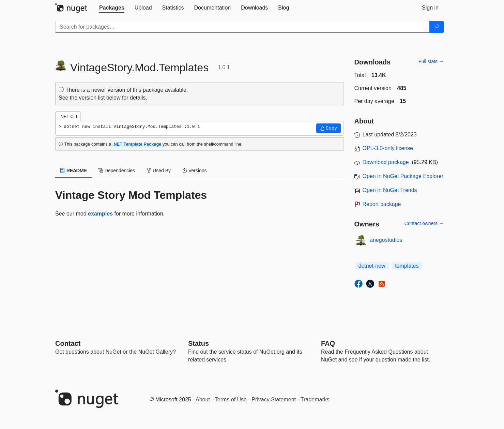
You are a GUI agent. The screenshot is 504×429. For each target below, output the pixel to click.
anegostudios (386, 240)
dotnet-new (372, 266)
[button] (329, 128)
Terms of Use (231, 400)
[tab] (112, 8)
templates (407, 266)
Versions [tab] (195, 171)
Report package (382, 204)
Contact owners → (424, 223)
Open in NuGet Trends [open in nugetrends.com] (390, 190)
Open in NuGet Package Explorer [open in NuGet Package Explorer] (403, 176)
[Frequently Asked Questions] (328, 343)
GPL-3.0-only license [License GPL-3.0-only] (388, 148)
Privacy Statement (274, 400)
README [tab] (74, 171)
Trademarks (315, 400)
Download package (386, 162)
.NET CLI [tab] (68, 116)
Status (198, 343)
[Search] (437, 27)
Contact (68, 343)
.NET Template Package (137, 144)
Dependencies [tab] (117, 171)
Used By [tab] (159, 171)
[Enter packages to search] (242, 27)
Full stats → (431, 61)
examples (100, 214)
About (203, 400)
